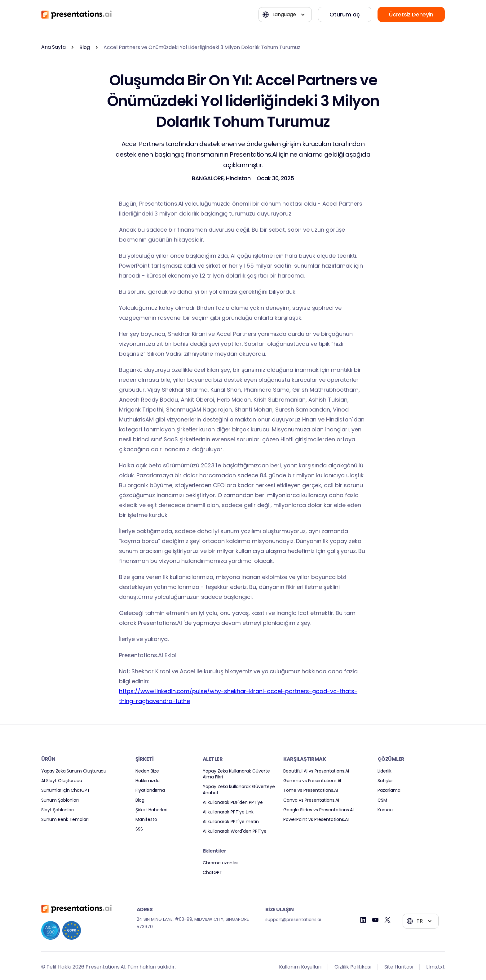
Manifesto (146, 820)
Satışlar (385, 781)
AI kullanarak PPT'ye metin (231, 822)
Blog (85, 47)
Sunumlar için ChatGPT (65, 790)
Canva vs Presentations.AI (311, 800)
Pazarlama (389, 790)
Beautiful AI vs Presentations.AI (316, 771)
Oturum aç (345, 14)
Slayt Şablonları (57, 810)
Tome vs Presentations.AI (311, 790)
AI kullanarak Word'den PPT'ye (235, 831)
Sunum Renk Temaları (65, 820)
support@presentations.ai (293, 920)
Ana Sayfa (53, 47)
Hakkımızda (148, 781)
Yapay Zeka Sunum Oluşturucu (74, 771)
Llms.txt (435, 967)
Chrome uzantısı (221, 863)
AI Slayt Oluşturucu (62, 781)
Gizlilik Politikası (353, 967)
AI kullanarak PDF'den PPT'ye (233, 802)
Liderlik (384, 771)
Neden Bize (147, 771)
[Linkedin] (363, 920)
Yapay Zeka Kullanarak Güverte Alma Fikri (236, 774)
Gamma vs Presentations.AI (312, 781)
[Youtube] (376, 920)
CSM (382, 800)
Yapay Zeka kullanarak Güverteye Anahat (239, 790)
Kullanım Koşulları (300, 967)
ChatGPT (212, 873)
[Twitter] (388, 920)
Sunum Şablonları (60, 800)
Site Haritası (399, 967)
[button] (285, 15)
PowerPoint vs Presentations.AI (316, 820)
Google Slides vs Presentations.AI (318, 810)
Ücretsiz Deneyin (411, 14)
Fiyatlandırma (150, 790)
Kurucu (385, 810)
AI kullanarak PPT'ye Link (228, 812)
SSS (139, 829)
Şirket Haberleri (151, 810)
